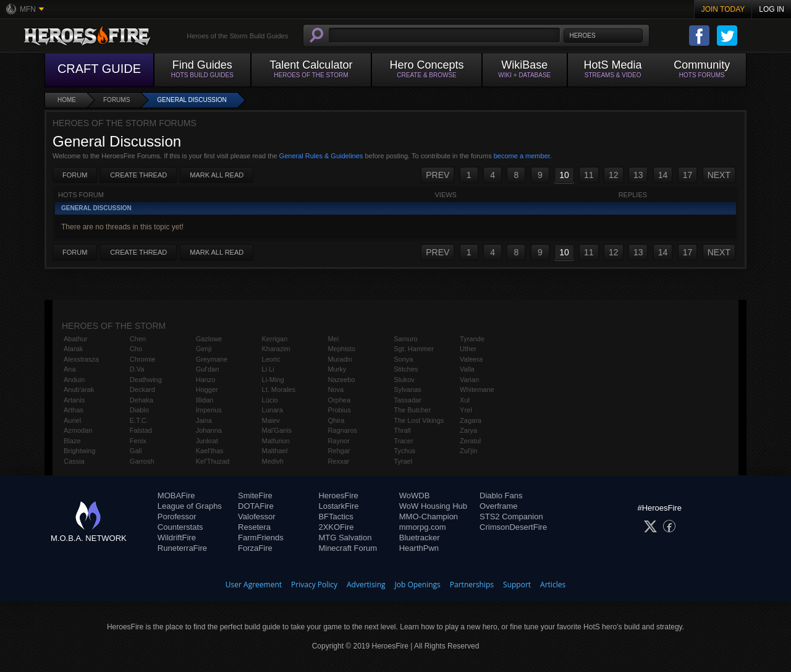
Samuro (406, 339)
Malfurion (276, 441)
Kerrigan (275, 339)
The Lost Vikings (419, 420)
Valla (467, 369)
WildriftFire (177, 538)
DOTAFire (256, 506)
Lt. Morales (279, 389)
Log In (772, 9)
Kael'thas (210, 451)
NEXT (719, 175)
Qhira (336, 420)
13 (638, 175)
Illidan (205, 400)
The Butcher (412, 410)
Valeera (471, 359)
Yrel (466, 410)
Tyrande (472, 339)
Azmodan (78, 430)
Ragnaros (342, 430)
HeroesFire (338, 495)
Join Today (723, 9)
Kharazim (276, 349)
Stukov (404, 380)
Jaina (204, 420)
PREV (438, 175)
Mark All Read (217, 175)
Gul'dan (208, 369)
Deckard (142, 389)
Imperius (209, 410)
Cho (136, 349)
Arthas (74, 410)
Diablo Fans (501, 495)
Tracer (403, 441)
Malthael (275, 451)
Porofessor (177, 517)
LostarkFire (338, 506)
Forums (116, 100)
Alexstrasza (81, 359)
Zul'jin (468, 451)
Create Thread (138, 175)
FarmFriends (261, 538)
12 (614, 175)
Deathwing (146, 380)
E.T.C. (139, 420)
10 (564, 175)
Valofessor (256, 517)
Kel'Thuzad (213, 461)
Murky (337, 369)
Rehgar (339, 451)
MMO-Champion (429, 517)
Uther (468, 349)
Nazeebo (341, 380)
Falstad (141, 430)
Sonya (403, 359)
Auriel (72, 420)
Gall (136, 451)
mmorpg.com (423, 527)
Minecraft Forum (348, 548)
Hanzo (206, 380)
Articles (553, 585)
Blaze (72, 441)
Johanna (209, 430)
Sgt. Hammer (414, 349)
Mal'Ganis (277, 430)
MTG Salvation (345, 538)
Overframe (498, 506)
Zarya (468, 430)
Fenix (138, 441)
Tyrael (403, 461)
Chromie (143, 359)
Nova (336, 389)
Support (517, 585)
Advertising (366, 585)
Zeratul (470, 441)
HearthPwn (419, 548)
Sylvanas (408, 389)
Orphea (339, 400)
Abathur (76, 339)
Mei (333, 339)
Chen (138, 339)
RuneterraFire (182, 548)
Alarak (73, 349)
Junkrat (207, 441)
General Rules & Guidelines (321, 156)
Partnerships (472, 585)
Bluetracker (420, 538)
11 (589, 175)
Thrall (402, 430)
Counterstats (180, 527)
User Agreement (254, 585)
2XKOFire (336, 527)
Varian (469, 380)
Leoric (271, 359)
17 (688, 175)
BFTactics (336, 517)
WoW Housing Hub (433, 506)
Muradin (340, 359)
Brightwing (79, 451)
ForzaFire (255, 548)
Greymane (212, 359)
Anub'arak (79, 389)
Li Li (268, 369)
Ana (70, 369)
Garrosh (142, 461)
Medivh (273, 461)
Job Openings (418, 585)
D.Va (137, 369)
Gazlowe (209, 339)
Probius (339, 410)
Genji (204, 349)
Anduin (74, 380)
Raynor (338, 441)
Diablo (139, 410)
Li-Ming (273, 380)
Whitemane (477, 389)
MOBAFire (176, 495)
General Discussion (192, 100)
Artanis (74, 400)
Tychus (404, 451)
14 (663, 175)
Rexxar (338, 461)
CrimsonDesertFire (513, 527)
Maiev (271, 420)
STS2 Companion (511, 517)
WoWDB (415, 495)
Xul (465, 400)
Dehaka (142, 400)
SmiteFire (255, 495)
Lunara (273, 410)
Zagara (471, 420)
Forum (75, 175)
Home (67, 100)
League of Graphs (190, 506)
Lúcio (270, 400)
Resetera (254, 527)
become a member (522, 156)
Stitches (406, 369)
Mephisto (341, 349)
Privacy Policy (314, 585)
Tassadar (408, 400)
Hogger (207, 389)
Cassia (74, 461)
